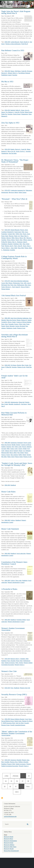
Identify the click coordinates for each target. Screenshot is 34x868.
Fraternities (4, 234)
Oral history (24, 404)
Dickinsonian (5, 192)
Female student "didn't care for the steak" (14, 377)
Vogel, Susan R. (16, 287)
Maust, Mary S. (25, 236)
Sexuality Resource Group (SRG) (14, 694)
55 (12, 781)
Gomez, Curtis (14, 449)
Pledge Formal (28, 112)
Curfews (13, 520)
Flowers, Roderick (27, 447)
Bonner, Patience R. (22, 320)
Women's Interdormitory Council (16, 582)
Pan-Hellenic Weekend (24, 73)
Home (6, 835)
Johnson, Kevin (9, 451)
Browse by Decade (9, 849)
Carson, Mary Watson (7, 283)
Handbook (13, 485)
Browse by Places (9, 839)
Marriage (11, 236)
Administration (14, 402)
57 (24, 781)
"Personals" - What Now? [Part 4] (14, 199)
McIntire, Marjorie (6, 238)
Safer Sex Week (20, 723)
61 (16, 786)
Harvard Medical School (8, 721)
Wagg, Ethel (21, 248)
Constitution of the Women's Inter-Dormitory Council (15, 563)
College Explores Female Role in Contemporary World (14, 257)
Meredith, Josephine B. (15, 404)
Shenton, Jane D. (9, 246)
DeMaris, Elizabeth (23, 762)
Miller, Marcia (15, 238)
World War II (25, 44)
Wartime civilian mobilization (13, 44)
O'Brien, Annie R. (28, 240)
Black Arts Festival (11, 320)
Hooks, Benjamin (10, 326)
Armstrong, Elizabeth (16, 760)
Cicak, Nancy (28, 719)
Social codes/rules (21, 554)
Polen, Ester (13, 285)
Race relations (14, 455)
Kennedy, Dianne (18, 451)
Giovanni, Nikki (5, 449)
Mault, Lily (17, 236)
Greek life (24, 71)
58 (29, 781)
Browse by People (9, 837)
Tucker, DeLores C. (6, 287)
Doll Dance (18, 71)
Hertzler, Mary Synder (23, 365)
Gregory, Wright (22, 449)
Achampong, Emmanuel (17, 443)
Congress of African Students (24, 322)
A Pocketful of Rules (9, 589)
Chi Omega (13, 365)
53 (29, 776)
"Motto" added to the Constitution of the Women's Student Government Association (17, 733)
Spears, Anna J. (27, 246)
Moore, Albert (13, 453)
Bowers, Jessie (24, 230)
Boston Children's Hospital (17, 719)
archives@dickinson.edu (10, 817)
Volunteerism (24, 114)
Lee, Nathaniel (27, 451)
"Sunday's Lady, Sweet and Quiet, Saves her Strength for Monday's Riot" (17, 464)
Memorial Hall (5, 453)
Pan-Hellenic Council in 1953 (13, 50)
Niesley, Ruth (19, 240)
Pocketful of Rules (21, 620)
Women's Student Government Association (13, 629)
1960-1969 (7, 485)
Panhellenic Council (6, 75)
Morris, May (23, 238)
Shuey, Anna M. (18, 246)
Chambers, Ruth (24, 659)
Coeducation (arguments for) (18, 190)
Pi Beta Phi (4, 242)
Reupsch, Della (11, 764)
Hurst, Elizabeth (11, 661)
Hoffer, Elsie (19, 234)
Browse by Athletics (9, 845)
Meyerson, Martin (13, 192)
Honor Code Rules (8, 492)
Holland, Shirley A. (13, 73)
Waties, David (11, 457)
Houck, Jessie (26, 234)
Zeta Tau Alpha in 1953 (10, 123)
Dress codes (19, 581)
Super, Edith (14, 248)
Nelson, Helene (11, 240)
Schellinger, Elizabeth (7, 244)
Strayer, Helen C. (6, 248)
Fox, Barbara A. (10, 112)
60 (11, 786)
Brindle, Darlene (16, 445)
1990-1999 (7, 719)
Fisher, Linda (22, 324)
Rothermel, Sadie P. (22, 242)
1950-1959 (7, 71)
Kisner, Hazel (5, 236)
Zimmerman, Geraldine (9, 250)
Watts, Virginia (19, 663)
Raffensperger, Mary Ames (24, 285)
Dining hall (22, 402)
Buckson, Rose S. (15, 659)
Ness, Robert (21, 453)
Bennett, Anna (26, 760)
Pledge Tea (4, 114)
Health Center (18, 721)
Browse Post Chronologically (11, 851)
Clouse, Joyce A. (25, 110)
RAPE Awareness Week (9, 723)
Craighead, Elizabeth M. (8, 232)
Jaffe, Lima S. (27, 283)
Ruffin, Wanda (22, 455)
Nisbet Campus (22, 192)
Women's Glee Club (9, 671)
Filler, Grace (25, 232)
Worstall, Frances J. (20, 665)
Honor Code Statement (10, 529)
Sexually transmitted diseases (18, 725)
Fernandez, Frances (13, 324)
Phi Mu (22, 112)
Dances (12, 71)
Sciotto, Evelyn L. (20, 151)
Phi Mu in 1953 (7, 82)
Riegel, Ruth (19, 661)
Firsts (22, 283)
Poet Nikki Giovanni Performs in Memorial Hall (14, 414)
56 (18, 781)
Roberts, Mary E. (12, 242)
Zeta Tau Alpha (13, 153)
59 (5, 786)
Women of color (21, 328)
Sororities (15, 75)
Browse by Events (9, 843)
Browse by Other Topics (10, 847)
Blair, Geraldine (5, 762)
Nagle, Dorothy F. (25, 42)
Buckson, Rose (14, 762)
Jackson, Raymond (20, 326)
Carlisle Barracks (15, 42)
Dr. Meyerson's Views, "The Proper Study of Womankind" (15, 161)
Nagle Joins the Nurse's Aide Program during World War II (16, 12)
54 (6, 781)
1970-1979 (7, 190)
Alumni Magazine (15, 230)
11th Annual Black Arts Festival (14, 295)
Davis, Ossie (5, 324)
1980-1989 (7, 318)
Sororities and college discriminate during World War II (15, 336)
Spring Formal (17, 114)
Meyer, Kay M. (11, 151)
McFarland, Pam (6, 285)
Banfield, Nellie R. (15, 110)
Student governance (10, 663)
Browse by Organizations (10, 841)
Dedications (29, 190)
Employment (18, 232)
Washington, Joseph (11, 328)
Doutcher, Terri (10, 447)
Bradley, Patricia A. (16, 149)
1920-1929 (7, 230)
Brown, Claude (12, 322)
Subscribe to (2, 798)
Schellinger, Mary (18, 244)
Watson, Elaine (19, 457)
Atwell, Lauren (27, 443)
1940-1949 (7, 42)
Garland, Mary (12, 234)
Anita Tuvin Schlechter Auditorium (19, 281)
